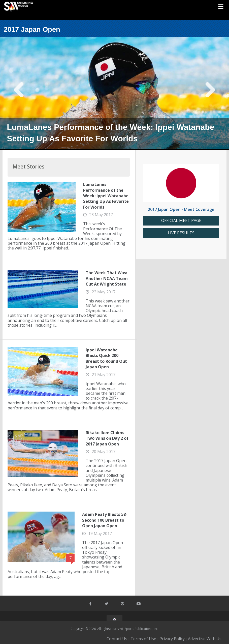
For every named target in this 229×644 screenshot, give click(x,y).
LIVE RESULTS (181, 233)
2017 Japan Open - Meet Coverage (181, 209)
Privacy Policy (172, 639)
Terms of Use (143, 639)
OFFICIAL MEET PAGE (181, 221)
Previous (19, 94)
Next (210, 94)
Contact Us (117, 639)
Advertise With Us (205, 639)
